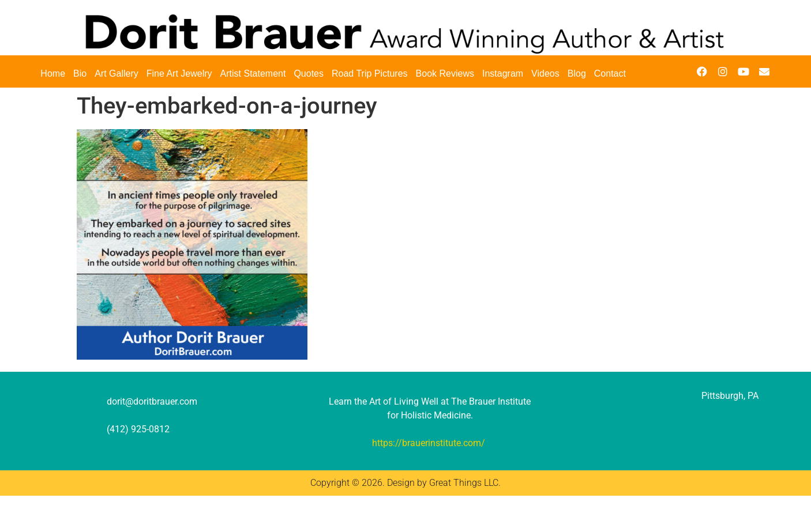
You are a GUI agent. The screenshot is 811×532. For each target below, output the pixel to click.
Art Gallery (117, 73)
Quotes (309, 73)
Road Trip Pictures (370, 73)
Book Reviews (445, 73)
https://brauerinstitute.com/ (429, 443)
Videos (545, 73)
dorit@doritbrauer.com (152, 401)
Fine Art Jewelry (179, 73)
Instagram (503, 73)
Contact (610, 73)
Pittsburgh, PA (730, 396)
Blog (577, 73)
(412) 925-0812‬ (138, 429)
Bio (80, 73)
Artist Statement (253, 73)
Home (53, 73)
